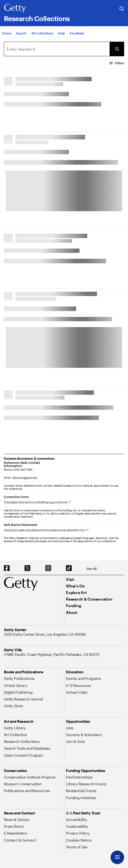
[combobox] (57, 49)
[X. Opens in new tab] (27, 568)
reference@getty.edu (25, 478)
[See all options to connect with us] (92, 569)
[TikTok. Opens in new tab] (69, 568)
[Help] (61, 33)
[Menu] (117, 857)
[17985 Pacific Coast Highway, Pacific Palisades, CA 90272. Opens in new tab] (52, 654)
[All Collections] (42, 33)
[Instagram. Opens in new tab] (48, 568)
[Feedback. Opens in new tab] (77, 33)
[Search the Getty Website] (122, 9)
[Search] (21, 33)
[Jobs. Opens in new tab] (70, 728)
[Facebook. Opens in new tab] (7, 568)
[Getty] (15, 8)
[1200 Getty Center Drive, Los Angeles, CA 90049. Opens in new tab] (45, 634)
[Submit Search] (117, 49)
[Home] (7, 33)
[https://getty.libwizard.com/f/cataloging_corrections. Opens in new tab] (37, 502)
